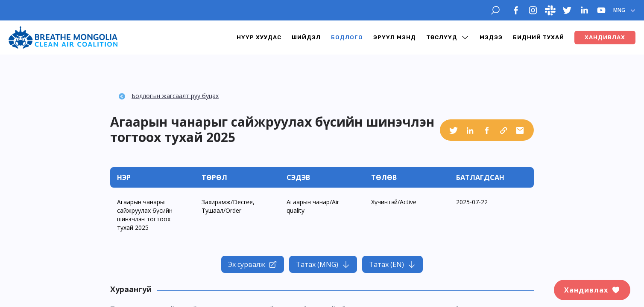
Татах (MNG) (323, 264)
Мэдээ (491, 37)
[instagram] (533, 10)
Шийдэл (306, 37)
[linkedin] (584, 10)
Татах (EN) (392, 264)
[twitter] (567, 10)
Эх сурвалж (253, 264)
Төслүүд (442, 37)
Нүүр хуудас (259, 37)
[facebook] (516, 10)
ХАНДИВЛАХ (605, 37)
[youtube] (601, 10)
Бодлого (347, 37)
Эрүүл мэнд (395, 37)
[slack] (550, 10)
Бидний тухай (539, 37)
